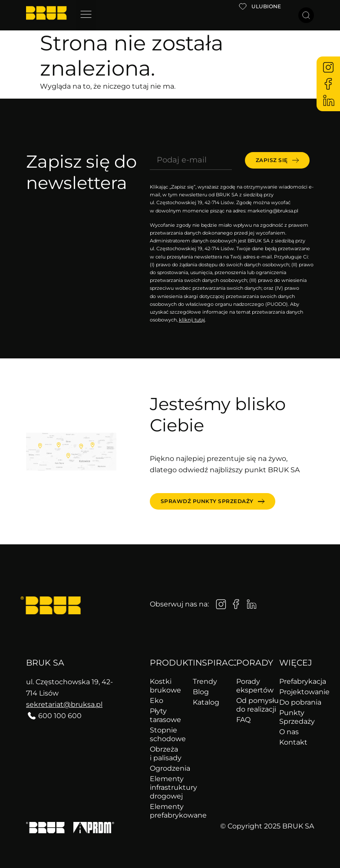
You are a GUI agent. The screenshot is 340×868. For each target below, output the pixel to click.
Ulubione (266, 6)
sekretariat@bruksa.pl (64, 704)
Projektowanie (297, 692)
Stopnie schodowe (167, 734)
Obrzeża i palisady (166, 754)
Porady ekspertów (254, 686)
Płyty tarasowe (165, 715)
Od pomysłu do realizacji (254, 705)
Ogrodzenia (167, 768)
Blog (201, 692)
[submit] (277, 160)
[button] (86, 15)
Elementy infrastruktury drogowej (167, 787)
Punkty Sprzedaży (297, 717)
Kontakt (293, 742)
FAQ (243, 720)
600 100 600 (60, 716)
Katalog (206, 702)
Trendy (205, 681)
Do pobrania (297, 702)
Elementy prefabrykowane (167, 811)
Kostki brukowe (165, 686)
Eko (157, 701)
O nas (289, 732)
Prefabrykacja (297, 681)
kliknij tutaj (192, 320)
